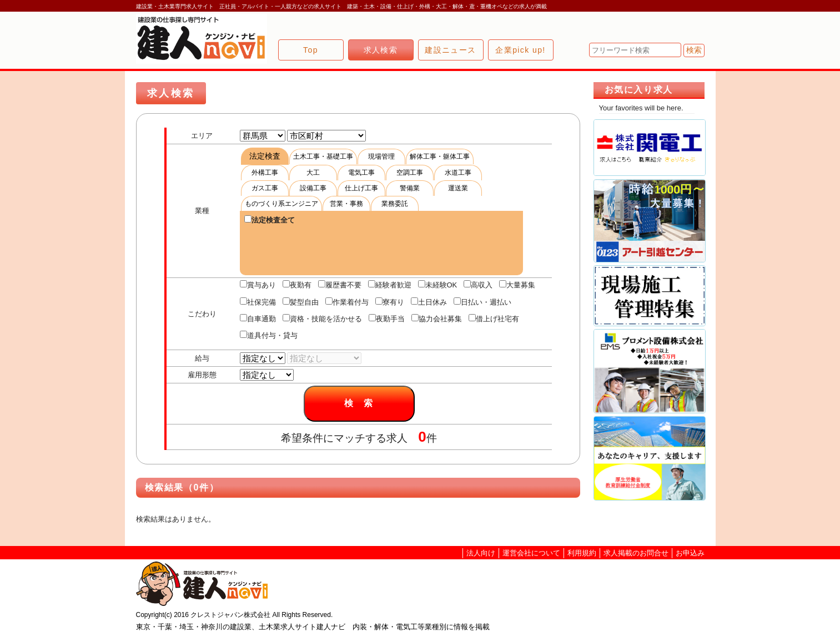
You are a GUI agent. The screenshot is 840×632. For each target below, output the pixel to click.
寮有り (390, 302)
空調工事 (410, 173)
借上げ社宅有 (494, 318)
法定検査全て (270, 220)
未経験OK (438, 285)
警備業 (410, 188)
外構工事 (265, 173)
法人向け (481, 553)
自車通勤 (258, 318)
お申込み (690, 553)
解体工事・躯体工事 (440, 156)
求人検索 (381, 50)
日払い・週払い (482, 302)
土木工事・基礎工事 (323, 156)
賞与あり (258, 285)
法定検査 (265, 156)
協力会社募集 (437, 318)
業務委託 (395, 204)
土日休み (429, 302)
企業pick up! (520, 50)
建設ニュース (450, 50)
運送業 (458, 188)
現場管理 (381, 156)
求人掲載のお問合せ (636, 553)
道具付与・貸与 (269, 335)
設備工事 (313, 188)
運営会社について (531, 553)
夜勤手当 (387, 318)
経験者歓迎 (390, 285)
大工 (313, 173)
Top (311, 50)
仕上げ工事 (361, 188)
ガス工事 (265, 188)
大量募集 (517, 285)
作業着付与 (347, 302)
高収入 (478, 285)
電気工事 (361, 173)
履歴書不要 (340, 285)
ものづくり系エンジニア (281, 204)
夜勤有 (297, 285)
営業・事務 (346, 204)
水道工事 (458, 173)
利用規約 (582, 553)
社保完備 (258, 302)
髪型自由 (301, 302)
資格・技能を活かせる (322, 318)
